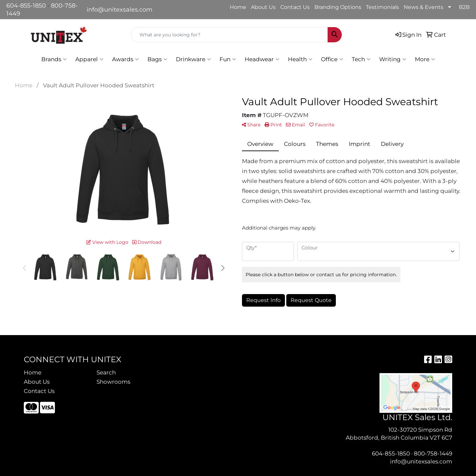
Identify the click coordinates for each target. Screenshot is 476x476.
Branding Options (338, 7)
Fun (228, 59)
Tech (361, 59)
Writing (393, 59)
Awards (125, 59)
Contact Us (295, 7)
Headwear (262, 59)
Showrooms (113, 382)
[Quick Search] (229, 35)
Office (332, 59)
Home (238, 7)
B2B (464, 7)
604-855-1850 (26, 6)
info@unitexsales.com (119, 10)
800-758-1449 (433, 453)
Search (106, 372)
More (425, 59)
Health (300, 59)
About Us (263, 7)
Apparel (89, 59)
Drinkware (193, 59)
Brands (54, 59)
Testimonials (382, 7)
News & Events (423, 7)
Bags (157, 59)
